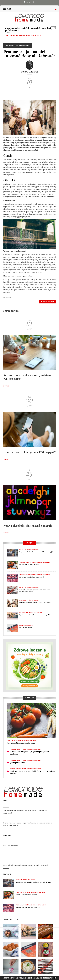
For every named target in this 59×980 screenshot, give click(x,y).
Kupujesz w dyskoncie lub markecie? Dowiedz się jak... (33, 882)
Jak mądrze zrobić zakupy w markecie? (32, 577)
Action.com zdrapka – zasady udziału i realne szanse (28, 377)
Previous (52, 28)
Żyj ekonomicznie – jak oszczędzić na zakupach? (35, 615)
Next (54, 28)
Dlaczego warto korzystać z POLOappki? (29, 452)
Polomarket (7, 835)
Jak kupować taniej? (26, 627)
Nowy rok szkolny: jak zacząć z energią (28, 526)
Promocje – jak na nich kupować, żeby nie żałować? (35, 602)
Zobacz (7, 386)
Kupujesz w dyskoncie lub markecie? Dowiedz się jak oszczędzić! (28, 29)
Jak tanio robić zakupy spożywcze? (30, 564)
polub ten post (47, 302)
